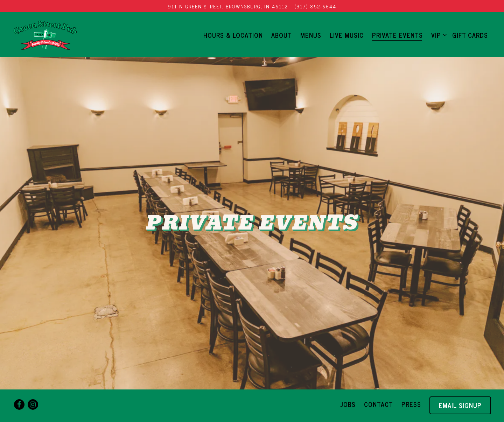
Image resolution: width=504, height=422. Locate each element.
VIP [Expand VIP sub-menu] (437, 35)
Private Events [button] (397, 35)
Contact (379, 404)
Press (411, 404)
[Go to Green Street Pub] (228, 6)
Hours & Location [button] (233, 35)
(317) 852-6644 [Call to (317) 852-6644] (315, 6)
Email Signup (460, 405)
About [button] (282, 35)
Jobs (348, 404)
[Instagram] (33, 405)
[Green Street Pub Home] (45, 34)
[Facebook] (19, 405)
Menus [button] (311, 35)
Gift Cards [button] (470, 35)
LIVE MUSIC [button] (347, 35)
